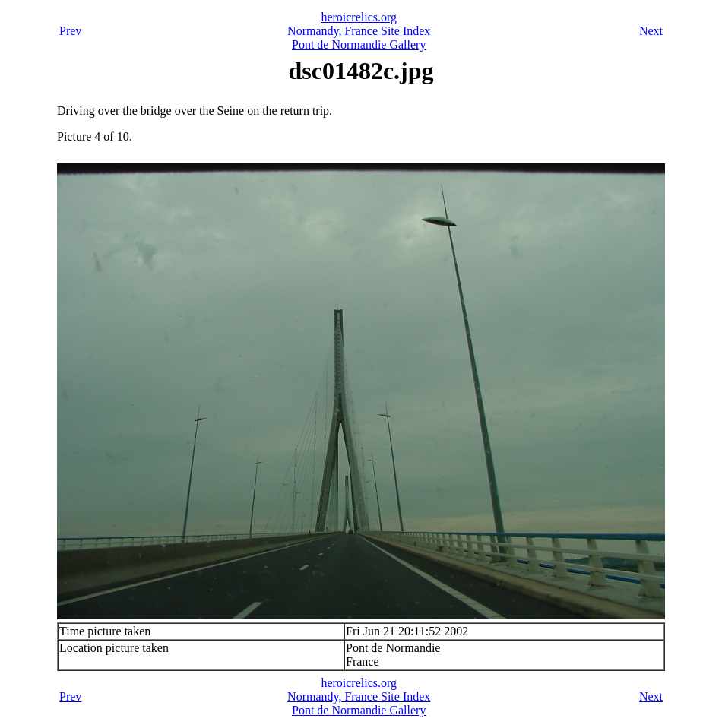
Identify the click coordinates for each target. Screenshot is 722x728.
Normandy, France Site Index (359, 31)
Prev (70, 31)
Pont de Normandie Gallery (359, 44)
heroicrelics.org (359, 17)
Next (651, 31)
